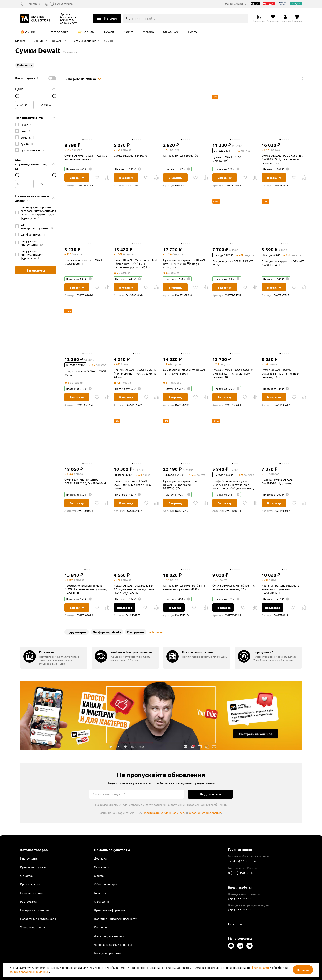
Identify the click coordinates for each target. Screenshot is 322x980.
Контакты (101, 927)
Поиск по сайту (144, 18)
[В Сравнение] (107, 178)
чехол (26, 125)
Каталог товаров (34, 850)
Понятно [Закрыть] (303, 970)
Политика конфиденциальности (164, 813)
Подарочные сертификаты (38, 919)
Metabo (148, 32)
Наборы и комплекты (35, 910)
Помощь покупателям (112, 850)
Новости (235, 924)
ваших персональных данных (29, 972)
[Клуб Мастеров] (36, 18)
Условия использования (205, 813)
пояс (25, 131)
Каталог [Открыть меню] (111, 18)
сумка (27, 144)
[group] (54, 658)
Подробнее (161, 716)
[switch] (52, 78)
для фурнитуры (33, 234)
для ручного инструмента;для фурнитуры (32, 254)
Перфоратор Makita (107, 632)
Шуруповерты (77, 632)
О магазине (102, 901)
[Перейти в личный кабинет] (286, 18)
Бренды (89, 32)
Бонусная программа (108, 953)
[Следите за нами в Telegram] (250, 946)
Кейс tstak (25, 65)
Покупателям (95, 4)
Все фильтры (36, 270)
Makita (128, 32)
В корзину (77, 178)
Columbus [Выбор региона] (33, 4)
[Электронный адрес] (136, 794)
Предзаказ (125, 607)
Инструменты (29, 858)
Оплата (99, 876)
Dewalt (109, 32)
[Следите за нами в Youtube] (231, 946)
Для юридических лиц (109, 936)
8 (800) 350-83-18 (63, 4)
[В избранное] (97, 178)
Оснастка (26, 876)
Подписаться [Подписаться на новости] (210, 794)
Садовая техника (32, 893)
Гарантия (100, 893)
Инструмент (136, 632)
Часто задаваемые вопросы (113, 944)
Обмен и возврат (106, 884)
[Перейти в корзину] (297, 18)
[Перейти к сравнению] (259, 18)
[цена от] (17, 96)
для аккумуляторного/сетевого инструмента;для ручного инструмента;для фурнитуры (38, 212)
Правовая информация (110, 910)
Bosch (192, 32)
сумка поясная (32, 150)
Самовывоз (102, 867)
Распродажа (59, 32)
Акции (30, 32)
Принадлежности (32, 884)
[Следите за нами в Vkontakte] (240, 946)
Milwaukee (171, 32)
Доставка (100, 858)
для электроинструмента (37, 226)
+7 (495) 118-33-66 (242, 861)
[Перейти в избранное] (273, 18)
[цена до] (54, 96)
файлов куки (260, 967)
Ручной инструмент (33, 867)
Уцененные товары (33, 927)
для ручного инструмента (32, 243)
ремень (27, 137)
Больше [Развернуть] (157, 632)
